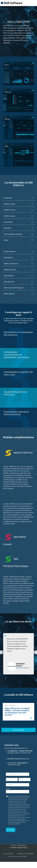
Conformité (18, 198)
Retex (18, 240)
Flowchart (18, 228)
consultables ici (11, 804)
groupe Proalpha (12, 798)
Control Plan (18, 222)
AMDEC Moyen (18, 216)
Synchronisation (18, 251)
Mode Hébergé (18, 294)
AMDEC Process (18, 210)
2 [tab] (18, 722)
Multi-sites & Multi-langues (18, 288)
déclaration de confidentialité (14, 824)
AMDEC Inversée (18, 270)
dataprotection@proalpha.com (20, 821)
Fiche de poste (18, 282)
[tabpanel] (18, 712)
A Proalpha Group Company (18, 847)
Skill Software (19, 796)
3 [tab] (21, 722)
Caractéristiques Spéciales (18, 234)
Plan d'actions (18, 276)
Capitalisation (18, 257)
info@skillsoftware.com (22, 759)
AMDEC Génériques (18, 264)
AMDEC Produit (18, 204)
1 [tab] (16, 722)
